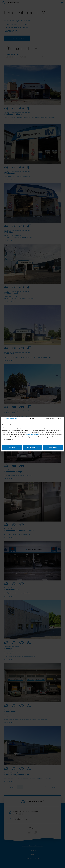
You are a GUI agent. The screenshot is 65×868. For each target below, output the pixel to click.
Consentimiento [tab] (11, 419)
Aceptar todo (53, 447)
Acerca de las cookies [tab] (54, 419)
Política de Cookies (32, 435)
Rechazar (12, 447)
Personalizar (33, 447)
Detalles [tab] (32, 419)
